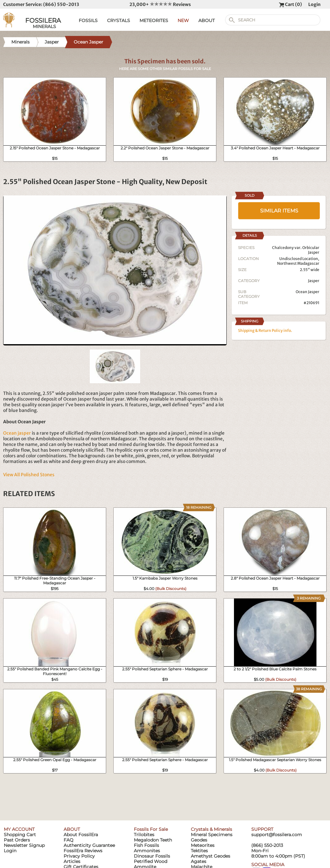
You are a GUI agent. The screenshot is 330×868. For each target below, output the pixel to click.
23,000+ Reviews (160, 4)
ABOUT (207, 20)
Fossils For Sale (151, 829)
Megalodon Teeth (153, 840)
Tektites (199, 851)
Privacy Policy (79, 856)
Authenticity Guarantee (89, 845)
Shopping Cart (20, 835)
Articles (72, 861)
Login (314, 4)
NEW (183, 20)
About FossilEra (81, 835)
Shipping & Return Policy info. (265, 330)
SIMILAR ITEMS (279, 211)
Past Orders (17, 840)
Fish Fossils (146, 845)
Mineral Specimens (212, 835)
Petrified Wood (151, 861)
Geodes (199, 840)
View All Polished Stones (29, 475)
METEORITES (154, 20)
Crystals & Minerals (211, 829)
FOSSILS (88, 20)
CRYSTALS (119, 20)
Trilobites (144, 835)
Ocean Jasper (307, 292)
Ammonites (147, 851)
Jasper (314, 281)
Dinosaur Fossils (152, 856)
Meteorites (203, 845)
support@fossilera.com (277, 835)
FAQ (68, 840)
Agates (199, 861)
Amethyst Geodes (211, 856)
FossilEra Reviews (83, 851)
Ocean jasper (17, 433)
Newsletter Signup (24, 845)
